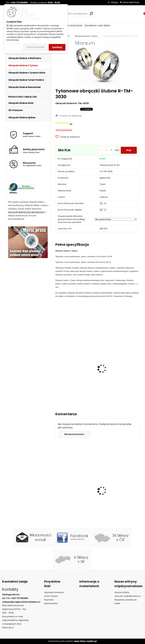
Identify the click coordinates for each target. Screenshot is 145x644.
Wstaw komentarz (74, 434)
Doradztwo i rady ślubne (97, 25)
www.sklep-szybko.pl (85, 641)
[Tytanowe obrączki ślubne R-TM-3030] (97, 63)
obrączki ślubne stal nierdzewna (26, 212)
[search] (91, 14)
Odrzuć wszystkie (35, 47)
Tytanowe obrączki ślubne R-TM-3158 (75, 373)
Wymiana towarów (54, 592)
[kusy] (106, 150)
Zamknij (57, 47)
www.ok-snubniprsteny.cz (128, 596)
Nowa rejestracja (131, 2)
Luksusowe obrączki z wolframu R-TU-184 (75, 500)
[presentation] (57, 365)
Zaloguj (114, 2)
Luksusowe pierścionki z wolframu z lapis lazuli (113, 496)
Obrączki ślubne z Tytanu (86, 36)
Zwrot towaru (51, 596)
